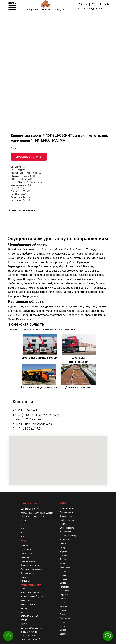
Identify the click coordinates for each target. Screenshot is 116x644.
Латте (62, 603)
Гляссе (63, 599)
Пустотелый (26, 550)
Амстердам (65, 618)
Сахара (63, 547)
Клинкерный (26, 554)
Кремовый (65, 540)
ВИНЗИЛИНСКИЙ (29, 632)
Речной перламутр (68, 536)
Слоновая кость (67, 528)
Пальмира (64, 587)
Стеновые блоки (28, 561)
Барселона (65, 591)
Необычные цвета (68, 520)
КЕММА (24, 589)
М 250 (23, 532)
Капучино (64, 606)
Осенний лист (66, 567)
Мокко (63, 563)
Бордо (63, 626)
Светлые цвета (67, 512)
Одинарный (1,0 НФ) (30, 509)
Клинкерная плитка (30, 565)
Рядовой (25, 557)
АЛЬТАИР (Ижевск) (29, 616)
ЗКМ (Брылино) (28, 604)
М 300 (23, 536)
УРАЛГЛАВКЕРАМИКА (31, 593)
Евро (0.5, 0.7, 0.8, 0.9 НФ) (32, 517)
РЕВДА (24, 620)
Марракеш (65, 595)
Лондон (63, 610)
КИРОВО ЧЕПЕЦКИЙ (30, 640)
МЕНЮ (12, 3)
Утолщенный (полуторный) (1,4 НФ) (37, 513)
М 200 (23, 529)
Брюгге (63, 614)
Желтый (64, 524)
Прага (62, 622)
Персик (63, 575)
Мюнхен (63, 630)
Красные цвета (67, 508)
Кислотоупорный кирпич (32, 569)
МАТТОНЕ (25, 612)
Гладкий (24, 577)
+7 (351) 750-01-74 (92, 4)
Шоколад (64, 555)
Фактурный (26, 581)
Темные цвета (66, 516)
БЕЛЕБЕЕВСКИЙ (28, 636)
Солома (63, 579)
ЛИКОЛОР (25, 601)
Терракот (64, 559)
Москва (63, 583)
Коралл (63, 571)
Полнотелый (26, 546)
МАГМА (24, 608)
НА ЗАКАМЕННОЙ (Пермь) (33, 597)
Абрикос (64, 551)
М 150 (23, 525)
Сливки (63, 544)
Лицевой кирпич (28, 573)
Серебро (64, 634)
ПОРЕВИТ (25, 624)
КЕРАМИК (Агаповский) (31, 628)
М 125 (23, 521)
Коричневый (65, 532)
